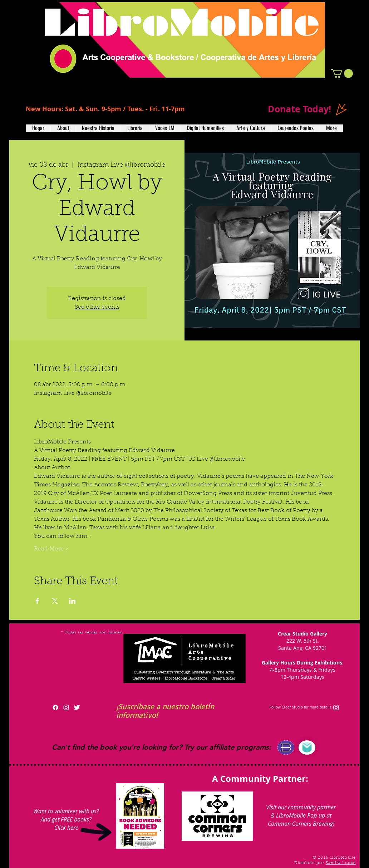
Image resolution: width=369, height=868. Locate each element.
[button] (342, 73)
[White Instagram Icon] (66, 707)
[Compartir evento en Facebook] (37, 601)
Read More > (51, 549)
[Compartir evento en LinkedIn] (72, 601)
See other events (97, 307)
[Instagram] (336, 707)
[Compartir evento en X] (55, 601)
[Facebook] (55, 707)
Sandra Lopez (341, 863)
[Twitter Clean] (77, 707)
